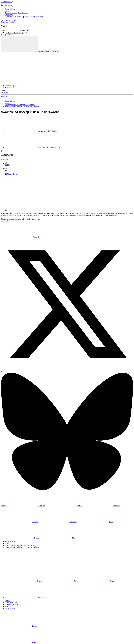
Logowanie (5, 93)
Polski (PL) (25, 597)
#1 (6, 210)
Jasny (60, 581)
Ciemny (97, 581)
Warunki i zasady (11, 603)
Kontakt (8, 601)
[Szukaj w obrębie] (24, 30)
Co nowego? (9, 15)
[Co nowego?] (5, 22)
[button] (21, 565)
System (24, 581)
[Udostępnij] (21, 192)
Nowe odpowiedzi (11, 13)
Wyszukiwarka (23, 13)
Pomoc (7, 606)
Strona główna (10, 9)
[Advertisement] (67, 68)
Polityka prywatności (12, 604)
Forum (7, 11)
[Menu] (2, 4)
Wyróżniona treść (11, 17)
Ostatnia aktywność (36, 17)
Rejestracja (5, 96)
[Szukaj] (12, 22)
